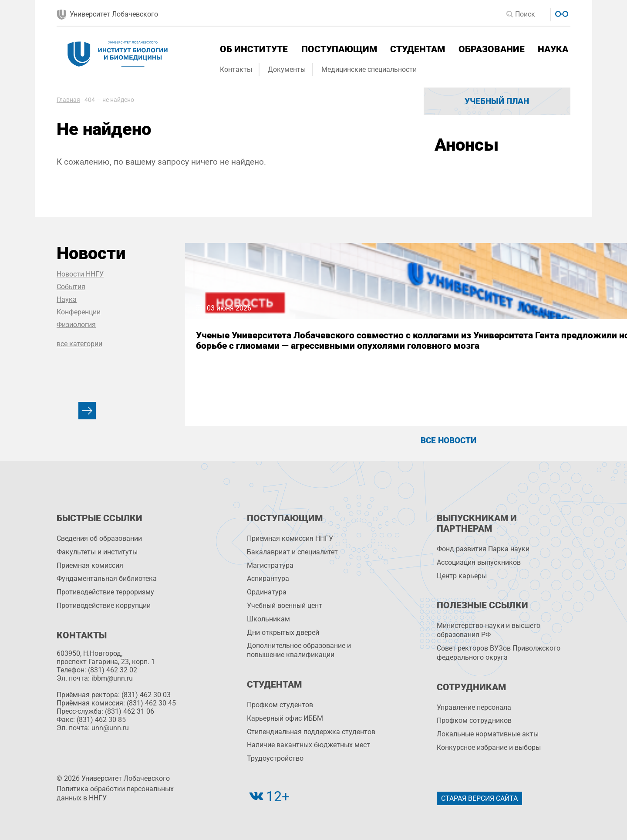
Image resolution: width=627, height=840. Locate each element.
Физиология (76, 325)
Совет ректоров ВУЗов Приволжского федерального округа (499, 653)
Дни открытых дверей (283, 633)
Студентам (418, 49)
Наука (553, 49)
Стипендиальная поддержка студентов (311, 732)
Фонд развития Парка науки (483, 549)
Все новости (448, 440)
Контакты (236, 69)
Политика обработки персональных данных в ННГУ (115, 793)
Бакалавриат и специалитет (292, 552)
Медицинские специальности (369, 69)
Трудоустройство (275, 758)
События (71, 287)
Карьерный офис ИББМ (285, 718)
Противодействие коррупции (104, 606)
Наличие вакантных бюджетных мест (308, 745)
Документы (287, 69)
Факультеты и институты (97, 552)
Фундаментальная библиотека (107, 579)
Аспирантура (268, 579)
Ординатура (267, 592)
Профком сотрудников (474, 720)
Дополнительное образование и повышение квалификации (299, 650)
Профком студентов (280, 705)
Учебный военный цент (285, 606)
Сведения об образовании (99, 538)
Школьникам (268, 619)
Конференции (79, 312)
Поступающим (339, 49)
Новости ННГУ (80, 274)
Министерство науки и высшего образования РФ (489, 630)
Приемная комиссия (90, 565)
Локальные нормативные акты (488, 734)
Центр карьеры (462, 576)
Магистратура (270, 565)
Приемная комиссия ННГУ (290, 538)
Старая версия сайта (479, 798)
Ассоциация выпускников (479, 562)
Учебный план (497, 101)
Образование (492, 49)
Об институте (254, 49)
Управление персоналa (474, 707)
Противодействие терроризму (105, 592)
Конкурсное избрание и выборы (489, 747)
